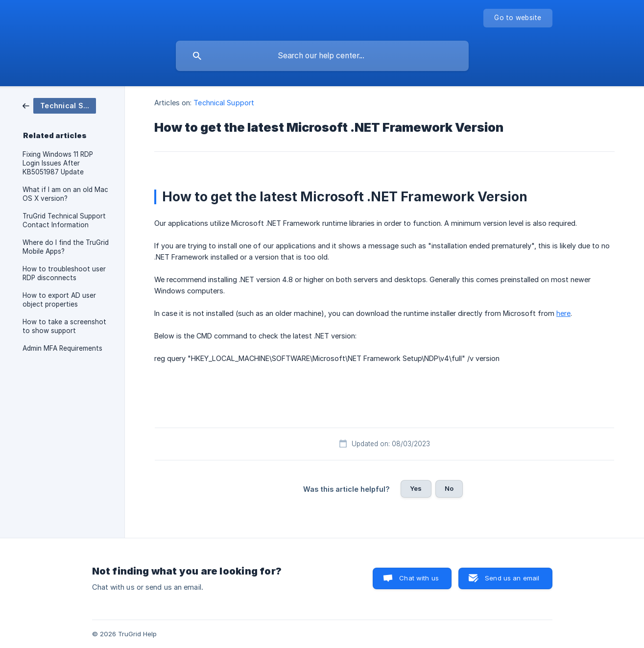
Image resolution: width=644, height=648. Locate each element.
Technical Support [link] (224, 103)
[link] (59, 105)
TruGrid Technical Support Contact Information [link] (64, 220)
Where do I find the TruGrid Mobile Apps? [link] (66, 247)
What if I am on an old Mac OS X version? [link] (65, 194)
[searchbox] (322, 56)
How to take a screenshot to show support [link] (64, 326)
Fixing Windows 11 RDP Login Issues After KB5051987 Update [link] (58, 163)
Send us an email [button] (512, 578)
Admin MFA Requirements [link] (62, 348)
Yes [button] (416, 488)
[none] (518, 18)
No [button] (449, 488)
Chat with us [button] (419, 578)
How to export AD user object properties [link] (59, 300)
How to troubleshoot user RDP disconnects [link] (64, 273)
